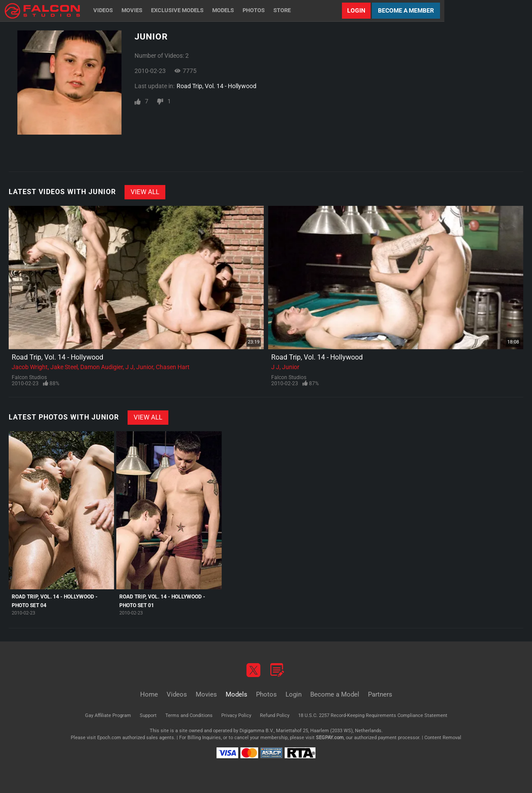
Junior (145, 367)
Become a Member (406, 10)
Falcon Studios (29, 377)
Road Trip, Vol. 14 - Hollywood (217, 86)
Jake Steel (64, 367)
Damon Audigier (102, 367)
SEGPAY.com (330, 738)
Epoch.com (109, 738)
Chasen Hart (173, 367)
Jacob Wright (30, 367)
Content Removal (443, 738)
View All (145, 192)
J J (130, 367)
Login (356, 10)
